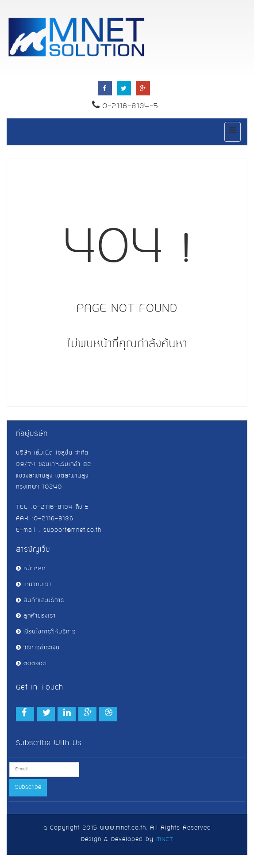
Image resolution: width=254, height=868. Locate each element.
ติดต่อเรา (31, 664)
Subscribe (28, 788)
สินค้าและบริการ (40, 601)
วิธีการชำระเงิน (38, 648)
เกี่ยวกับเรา (34, 585)
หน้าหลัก (31, 569)
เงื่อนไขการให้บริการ (46, 632)
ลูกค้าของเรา (36, 616)
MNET (165, 840)
